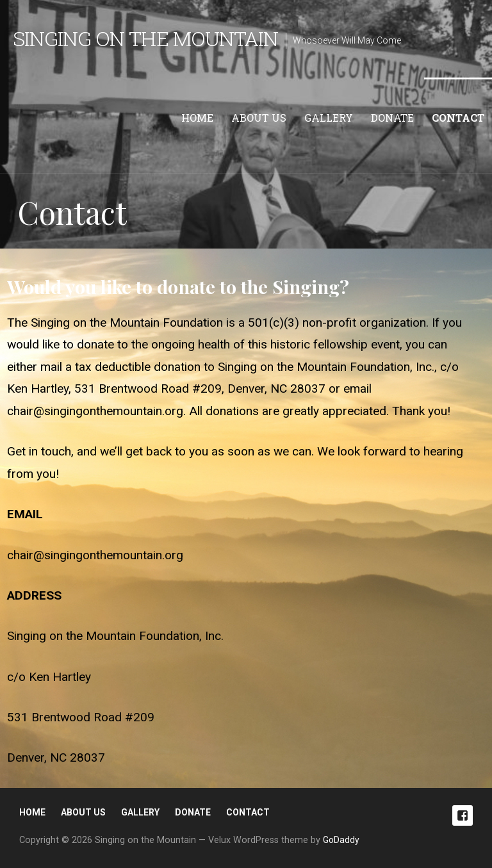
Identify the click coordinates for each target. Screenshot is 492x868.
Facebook (463, 815)
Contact (458, 118)
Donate (392, 118)
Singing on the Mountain (145, 38)
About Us (259, 118)
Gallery (329, 118)
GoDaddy (341, 840)
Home (197, 118)
